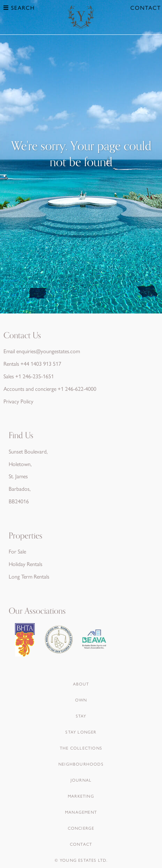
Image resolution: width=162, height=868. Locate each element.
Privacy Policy (18, 401)
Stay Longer (81, 732)
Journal (81, 780)
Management (81, 812)
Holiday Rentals (26, 564)
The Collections (81, 748)
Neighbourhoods (81, 764)
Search (19, 7)
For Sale (17, 551)
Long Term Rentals (29, 576)
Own (81, 700)
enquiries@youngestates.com (48, 351)
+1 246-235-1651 (35, 376)
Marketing (81, 796)
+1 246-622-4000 (77, 389)
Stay (81, 716)
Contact (146, 7)
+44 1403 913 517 (41, 363)
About (81, 684)
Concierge (81, 828)
